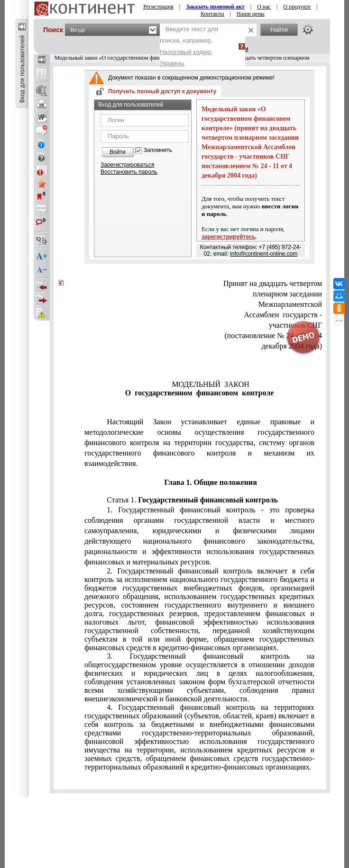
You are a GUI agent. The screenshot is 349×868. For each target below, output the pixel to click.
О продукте (297, 7)
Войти (118, 152)
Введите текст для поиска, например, (189, 46)
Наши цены (251, 14)
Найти (279, 30)
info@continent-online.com (264, 254)
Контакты (212, 14)
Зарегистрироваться (127, 165)
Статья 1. (192, 500)
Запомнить (158, 150)
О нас (264, 7)
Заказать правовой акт (215, 7)
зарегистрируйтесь (229, 237)
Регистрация (158, 7)
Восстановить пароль (129, 172)
